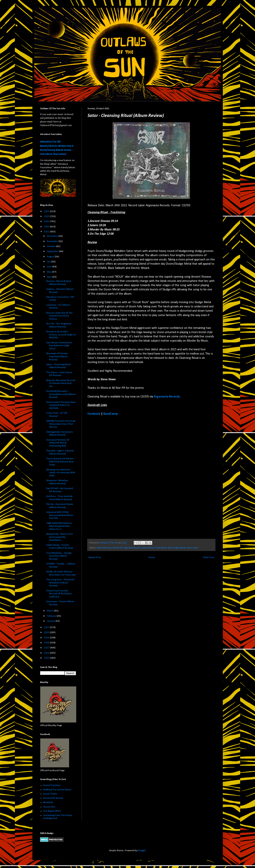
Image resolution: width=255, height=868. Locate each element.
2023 (47, 227)
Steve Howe (193, 548)
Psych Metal (161, 548)
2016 (47, 653)
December (53, 236)
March (51, 611)
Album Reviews (104, 548)
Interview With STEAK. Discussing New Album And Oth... (60, 515)
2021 (47, 627)
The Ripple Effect (52, 811)
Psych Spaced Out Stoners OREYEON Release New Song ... (60, 462)
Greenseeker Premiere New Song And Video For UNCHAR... (61, 405)
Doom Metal (148, 548)
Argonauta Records (167, 397)
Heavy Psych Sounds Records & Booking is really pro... (59, 594)
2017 (47, 648)
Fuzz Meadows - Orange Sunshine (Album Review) (59, 556)
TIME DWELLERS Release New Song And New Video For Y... (59, 526)
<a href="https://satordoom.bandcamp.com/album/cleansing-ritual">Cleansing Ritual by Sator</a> (121, 477)
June (50, 267)
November (53, 241)
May (49, 272)
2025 (47, 216)
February (52, 616)
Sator (170, 548)
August (51, 257)
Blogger (142, 851)
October (52, 246)
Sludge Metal (179, 548)
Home (152, 557)
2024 (47, 221)
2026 (47, 211)
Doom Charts (50, 794)
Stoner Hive (49, 807)
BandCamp (111, 414)
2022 (47, 232)
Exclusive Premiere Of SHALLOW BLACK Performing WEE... (58, 443)
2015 (47, 658)
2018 (47, 643)
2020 (47, 632)
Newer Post (95, 557)
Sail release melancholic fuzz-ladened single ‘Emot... (59, 346)
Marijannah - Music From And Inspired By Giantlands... (60, 537)
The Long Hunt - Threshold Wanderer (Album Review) (60, 583)
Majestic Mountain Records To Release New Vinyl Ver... (61, 383)
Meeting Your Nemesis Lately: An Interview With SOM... (61, 473)
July (49, 262)
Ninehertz (48, 802)
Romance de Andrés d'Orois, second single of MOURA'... (61, 335)
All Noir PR (117, 548)
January (51, 621)
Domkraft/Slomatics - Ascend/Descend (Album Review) (61, 394)
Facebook (94, 414)
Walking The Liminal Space (57, 790)
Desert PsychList (52, 785)
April (50, 277)
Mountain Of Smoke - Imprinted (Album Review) (58, 356)
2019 (47, 638)
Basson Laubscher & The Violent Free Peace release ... (59, 316)
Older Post (209, 557)
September (53, 251)
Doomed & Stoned (53, 798)
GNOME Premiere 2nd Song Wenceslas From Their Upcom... (61, 424)
